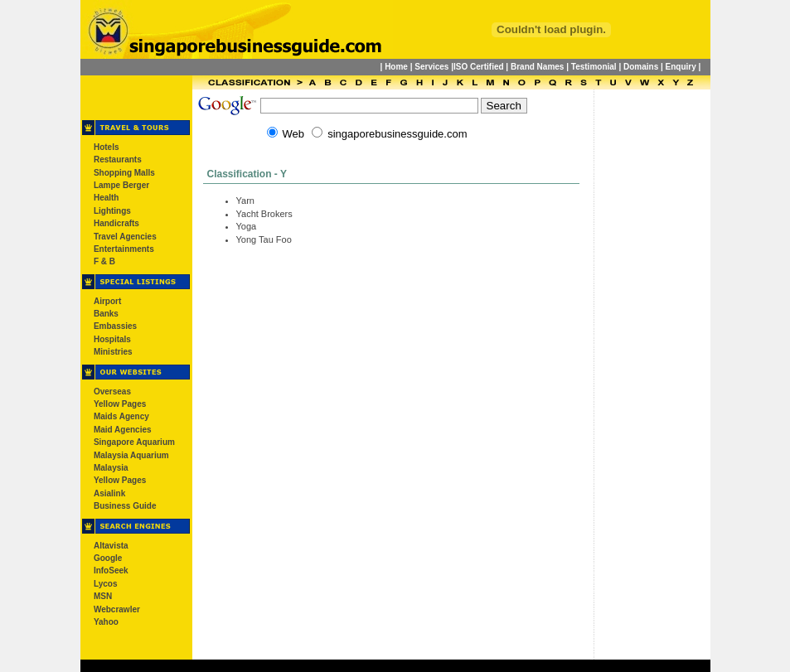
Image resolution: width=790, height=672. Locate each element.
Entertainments (124, 249)
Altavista (111, 546)
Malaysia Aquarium (131, 455)
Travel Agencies (125, 237)
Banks (106, 314)
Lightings (112, 211)
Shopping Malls (124, 173)
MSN (103, 596)
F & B (104, 261)
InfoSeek (111, 570)
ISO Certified (479, 67)
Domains (641, 67)
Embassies (115, 326)
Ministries (113, 352)
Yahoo (106, 622)
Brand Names (537, 67)
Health (107, 198)
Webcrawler (117, 609)
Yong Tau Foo (264, 239)
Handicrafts (116, 223)
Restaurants (118, 160)
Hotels (107, 147)
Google (108, 558)
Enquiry (681, 67)
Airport (107, 301)
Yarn (245, 201)
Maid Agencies (123, 430)
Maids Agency (121, 416)
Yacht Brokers (264, 214)
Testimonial (594, 67)
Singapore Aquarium (134, 442)
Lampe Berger (121, 185)
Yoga (247, 226)
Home (396, 67)
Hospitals (112, 339)
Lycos (106, 584)
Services (431, 67)
